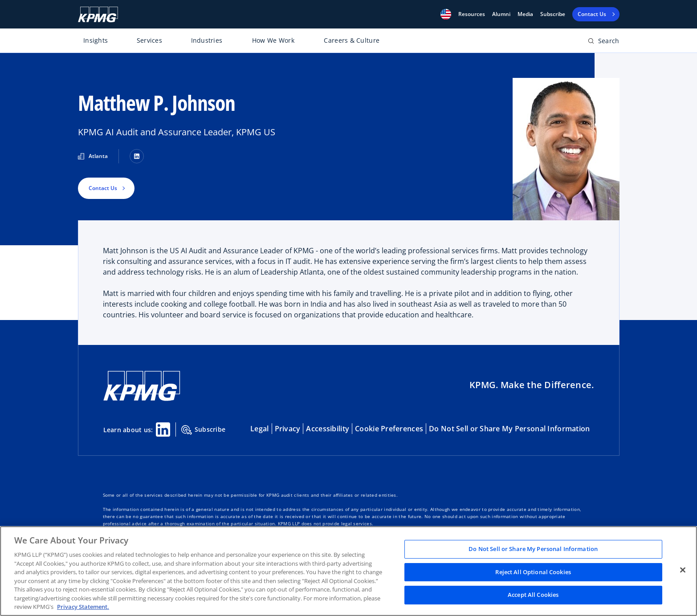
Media (525, 14)
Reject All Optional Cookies (533, 572)
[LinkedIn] (137, 156)
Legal (259, 429)
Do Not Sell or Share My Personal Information (509, 429)
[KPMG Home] (98, 14)
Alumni (501, 14)
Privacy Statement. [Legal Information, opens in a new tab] (83, 607)
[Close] (683, 570)
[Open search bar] (604, 43)
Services (149, 40)
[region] (348, 571)
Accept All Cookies (533, 595)
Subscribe (553, 14)
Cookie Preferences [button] (389, 429)
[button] (446, 14)
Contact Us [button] (103, 188)
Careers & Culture (352, 40)
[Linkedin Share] (163, 430)
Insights (96, 40)
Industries (207, 40)
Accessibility (328, 429)
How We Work (273, 40)
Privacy (288, 429)
